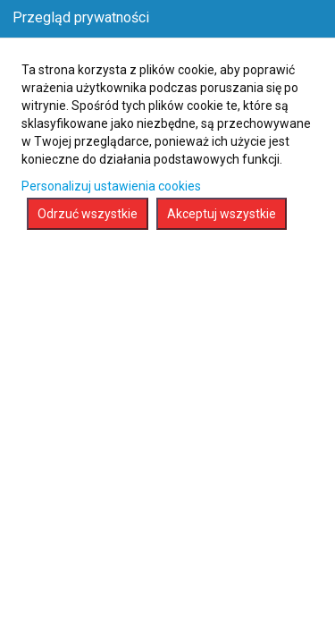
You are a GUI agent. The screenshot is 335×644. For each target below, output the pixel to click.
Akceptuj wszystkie (222, 214)
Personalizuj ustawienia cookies (111, 186)
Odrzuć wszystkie (88, 214)
